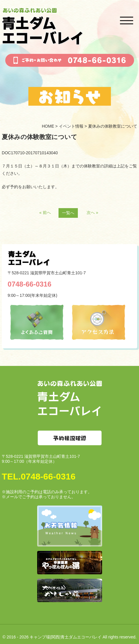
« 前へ (45, 213)
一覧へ (68, 213)
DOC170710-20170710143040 (30, 153)
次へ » (92, 213)
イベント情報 (71, 126)
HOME (48, 126)
